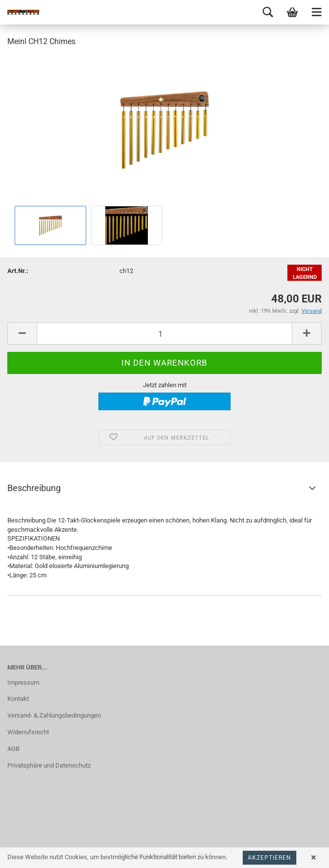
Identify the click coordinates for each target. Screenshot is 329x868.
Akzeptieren (270, 858)
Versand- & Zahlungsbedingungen (54, 715)
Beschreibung (34, 488)
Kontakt (18, 699)
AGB (13, 749)
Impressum (23, 682)
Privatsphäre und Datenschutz (49, 765)
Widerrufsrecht (28, 732)
